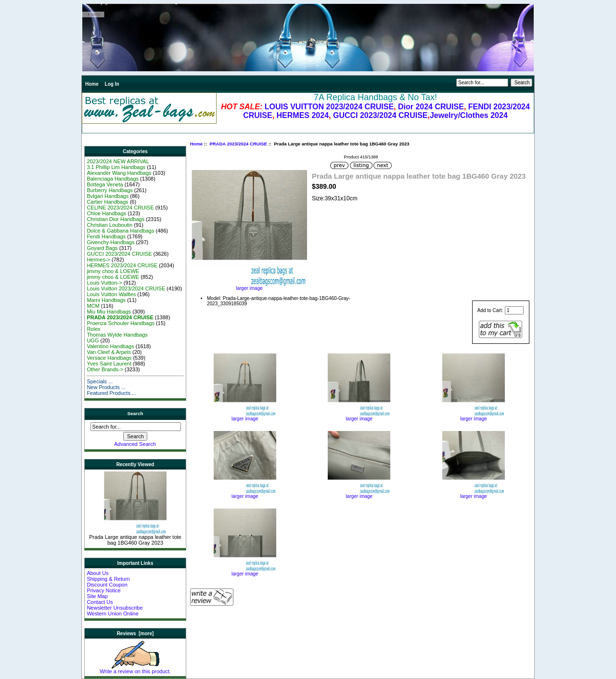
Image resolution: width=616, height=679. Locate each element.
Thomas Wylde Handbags (117, 335)
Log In (112, 84)
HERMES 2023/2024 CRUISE (122, 265)
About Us (97, 573)
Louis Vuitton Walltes (111, 294)
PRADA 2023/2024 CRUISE (238, 144)
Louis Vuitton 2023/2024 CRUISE (126, 288)
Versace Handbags (109, 358)
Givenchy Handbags (110, 242)
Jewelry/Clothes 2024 (469, 115)
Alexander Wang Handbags (119, 173)
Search (135, 413)
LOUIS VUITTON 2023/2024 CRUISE (329, 107)
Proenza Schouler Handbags (121, 323)
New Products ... (106, 387)
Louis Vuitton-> (104, 283)
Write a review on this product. (135, 669)
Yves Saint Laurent (109, 364)
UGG (93, 340)
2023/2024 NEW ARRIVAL (118, 161)
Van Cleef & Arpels (109, 352)
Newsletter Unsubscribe (115, 608)
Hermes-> (98, 260)
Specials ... (100, 381)
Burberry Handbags (109, 190)
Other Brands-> (105, 369)
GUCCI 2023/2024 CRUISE (380, 115)
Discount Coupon (107, 585)
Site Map (97, 596)
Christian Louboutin (109, 225)
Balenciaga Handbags (113, 179)
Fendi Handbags (106, 236)
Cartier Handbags (107, 202)
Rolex (93, 329)
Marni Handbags (106, 300)
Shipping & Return (108, 579)
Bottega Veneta (105, 184)
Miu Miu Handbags (109, 312)
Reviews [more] (135, 633)
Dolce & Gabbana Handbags (120, 231)
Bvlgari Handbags (108, 196)
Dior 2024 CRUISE (431, 107)
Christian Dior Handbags (115, 219)
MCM (93, 306)
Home (92, 84)
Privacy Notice (103, 590)
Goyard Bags (102, 248)
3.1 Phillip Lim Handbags (116, 167)
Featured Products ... (111, 393)
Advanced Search (135, 444)
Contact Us (100, 602)
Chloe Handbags (106, 213)
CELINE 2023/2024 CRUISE (120, 208)
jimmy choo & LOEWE (113, 271)
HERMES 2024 (303, 115)
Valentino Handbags (110, 346)
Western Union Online (112, 614)
